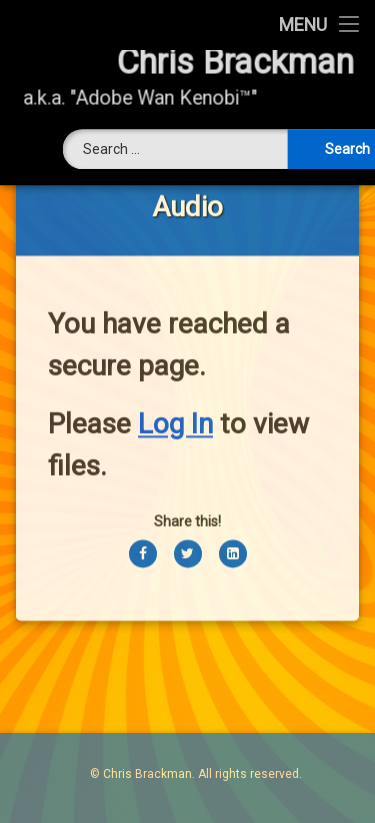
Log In (175, 404)
